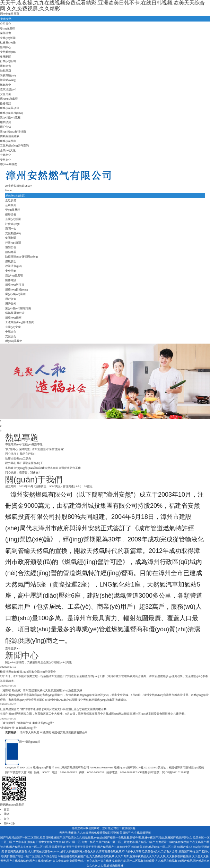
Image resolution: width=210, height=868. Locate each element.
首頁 (7, 810)
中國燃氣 (45, 732)
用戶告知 (6, 127)
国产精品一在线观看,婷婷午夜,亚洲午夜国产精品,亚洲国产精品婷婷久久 (148, 838)
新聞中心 (6, 47)
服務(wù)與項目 (10, 108)
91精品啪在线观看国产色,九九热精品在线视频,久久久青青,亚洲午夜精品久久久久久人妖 (112, 856)
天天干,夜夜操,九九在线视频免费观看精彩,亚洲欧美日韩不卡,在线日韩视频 (105, 833)
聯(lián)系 (10, 823)
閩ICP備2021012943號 (147, 768)
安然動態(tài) (8, 52)
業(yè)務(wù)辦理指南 (13, 132)
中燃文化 (6, 155)
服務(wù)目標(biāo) (11, 113)
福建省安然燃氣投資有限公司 (70, 732)
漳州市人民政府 (29, 732)
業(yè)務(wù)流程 (10, 117)
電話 (7, 814)
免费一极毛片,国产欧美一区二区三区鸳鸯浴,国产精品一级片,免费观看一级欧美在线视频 (135, 842)
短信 (7, 819)
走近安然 (11, 200)
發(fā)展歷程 (7, 29)
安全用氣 (6, 94)
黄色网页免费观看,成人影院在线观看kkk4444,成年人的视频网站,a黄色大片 (50, 852)
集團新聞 (6, 57)
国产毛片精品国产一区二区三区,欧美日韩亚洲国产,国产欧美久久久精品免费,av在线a (52, 838)
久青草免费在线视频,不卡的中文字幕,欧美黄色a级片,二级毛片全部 (137, 852)
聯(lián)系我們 (8, 164)
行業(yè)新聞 (8, 61)
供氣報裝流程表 (10, 136)
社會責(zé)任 (8, 43)
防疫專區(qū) (8, 75)
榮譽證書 (6, 33)
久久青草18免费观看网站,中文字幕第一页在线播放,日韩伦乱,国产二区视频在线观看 (104, 861)
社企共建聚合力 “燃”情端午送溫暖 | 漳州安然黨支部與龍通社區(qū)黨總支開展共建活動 (53, 709)
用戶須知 (6, 122)
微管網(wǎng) (8, 80)
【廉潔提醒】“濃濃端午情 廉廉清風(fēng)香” (27, 723)
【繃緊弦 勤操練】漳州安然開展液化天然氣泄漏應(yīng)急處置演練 (41, 690)
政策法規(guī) (8, 89)
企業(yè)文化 (8, 150)
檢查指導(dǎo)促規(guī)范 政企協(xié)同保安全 (28, 672)
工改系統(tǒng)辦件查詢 (14, 146)
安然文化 (6, 160)
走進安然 (6, 19)
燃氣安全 (6, 85)
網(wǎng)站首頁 (10, 14)
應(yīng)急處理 (9, 99)
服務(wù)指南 (8, 141)
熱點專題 (6, 71)
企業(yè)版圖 (8, 38)
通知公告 (6, 66)
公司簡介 (6, 24)
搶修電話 (6, 104)
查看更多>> (12, 648)
